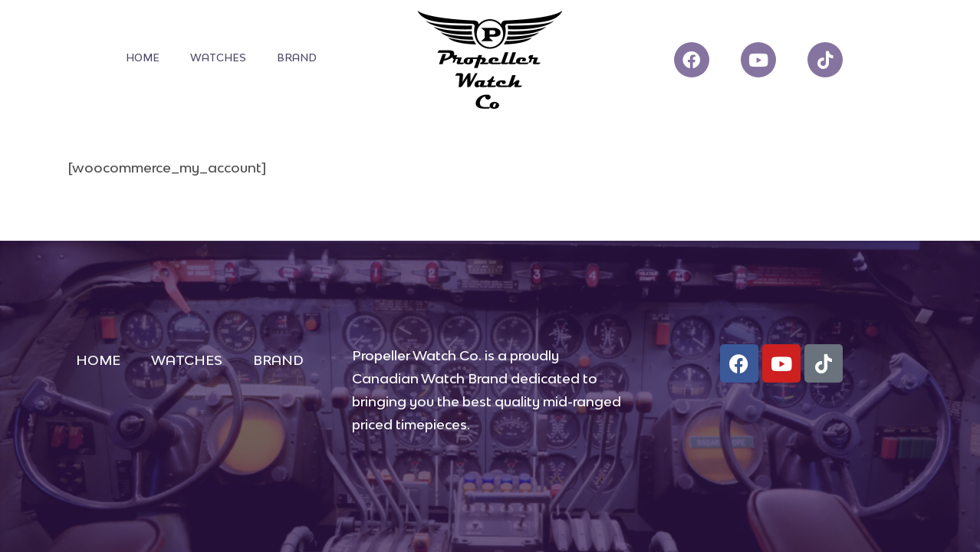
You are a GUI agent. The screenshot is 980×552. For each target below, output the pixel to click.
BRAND (297, 58)
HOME (143, 58)
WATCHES (218, 58)
